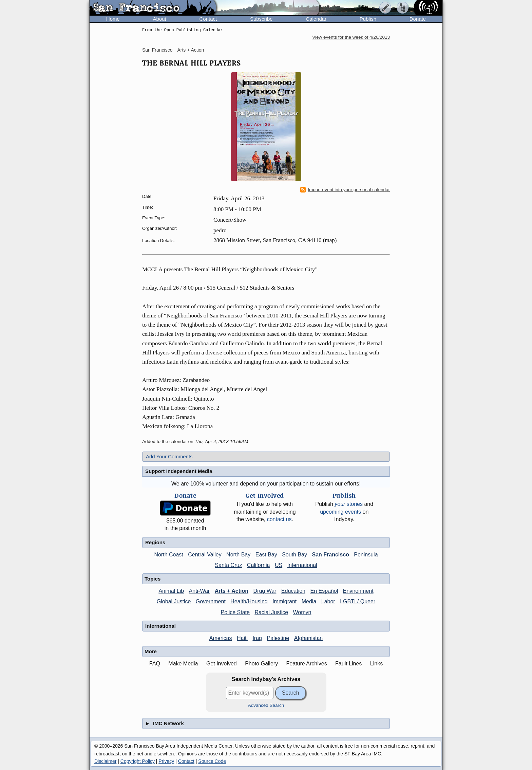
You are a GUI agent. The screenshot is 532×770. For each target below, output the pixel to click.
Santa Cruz (228, 565)
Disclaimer (105, 761)
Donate (418, 19)
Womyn (302, 612)
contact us (279, 519)
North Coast (168, 555)
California (259, 565)
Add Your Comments (169, 456)
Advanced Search (266, 705)
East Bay (266, 555)
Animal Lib (171, 591)
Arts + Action (191, 50)
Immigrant (284, 601)
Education (293, 591)
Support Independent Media (179, 471)
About (160, 19)
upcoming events (340, 512)
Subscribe (261, 19)
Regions (155, 542)
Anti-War (199, 591)
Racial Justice (271, 612)
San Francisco (157, 50)
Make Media (183, 664)
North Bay (238, 555)
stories (349, 504)
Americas (221, 638)
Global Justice (174, 601)
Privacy (166, 761)
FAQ (155, 664)
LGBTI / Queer (358, 601)
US (279, 565)
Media (309, 601)
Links (376, 664)
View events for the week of (351, 37)
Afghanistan (309, 638)
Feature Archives (307, 664)
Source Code (212, 761)
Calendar (316, 19)
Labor (328, 601)
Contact (208, 19)
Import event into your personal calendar (345, 190)
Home (113, 19)
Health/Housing (249, 601)
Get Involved (222, 664)
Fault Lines (348, 664)
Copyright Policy (138, 761)
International (302, 565)
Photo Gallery (261, 664)
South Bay (294, 555)
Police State (235, 612)
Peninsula (366, 555)
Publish (368, 19)
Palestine (278, 638)
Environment (358, 591)
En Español (324, 591)
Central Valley (205, 555)
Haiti (242, 638)
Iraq (257, 638)
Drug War (265, 591)
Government (211, 601)
